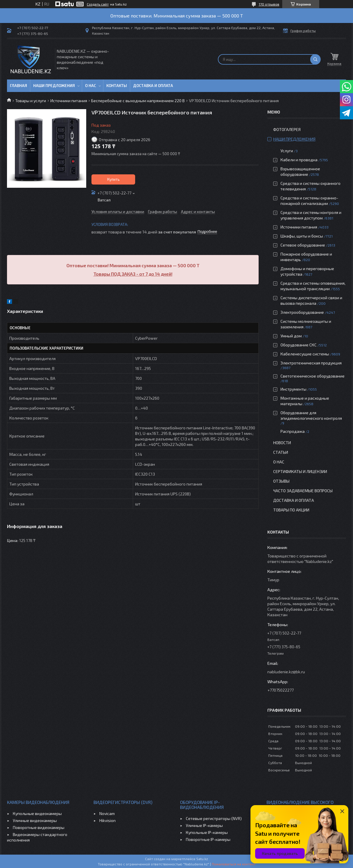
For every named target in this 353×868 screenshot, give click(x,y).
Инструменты (293, 389)
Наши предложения (54, 86)
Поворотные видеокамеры (39, 827)
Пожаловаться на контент (234, 864)
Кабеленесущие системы (305, 354)
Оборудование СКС (299, 345)
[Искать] (315, 59)
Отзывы (281, 481)
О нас (91, 86)
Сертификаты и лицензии (300, 471)
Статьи (281, 452)
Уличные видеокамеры (35, 820)
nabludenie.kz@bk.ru (286, 672)
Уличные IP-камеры (204, 825)
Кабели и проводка (299, 160)
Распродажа (293, 431)
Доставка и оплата (153, 86)
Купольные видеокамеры (37, 813)
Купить (113, 179)
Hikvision (107, 820)
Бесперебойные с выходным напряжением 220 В (138, 101)
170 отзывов (269, 4)
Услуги (287, 151)
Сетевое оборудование (303, 245)
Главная (18, 86)
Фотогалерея (287, 129)
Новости (282, 443)
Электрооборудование (302, 312)
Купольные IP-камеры (207, 832)
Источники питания (69, 101)
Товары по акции (291, 510)
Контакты (117, 86)
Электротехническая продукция (311, 363)
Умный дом (291, 336)
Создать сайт (98, 4)
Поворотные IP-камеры (208, 839)
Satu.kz (202, 859)
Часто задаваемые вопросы (303, 491)
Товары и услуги (31, 101)
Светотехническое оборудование (313, 376)
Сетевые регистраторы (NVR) (214, 818)
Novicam (107, 813)
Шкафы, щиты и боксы (302, 236)
